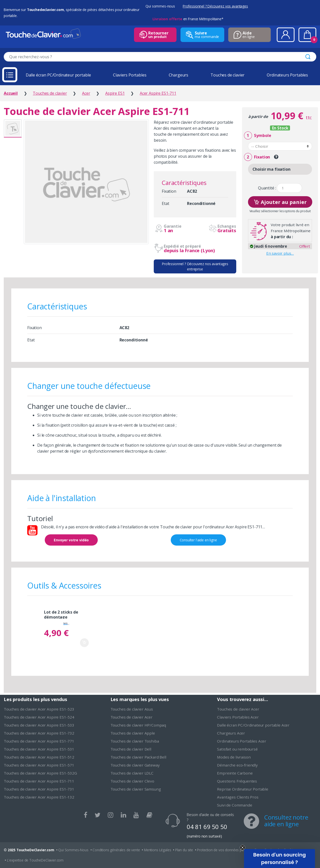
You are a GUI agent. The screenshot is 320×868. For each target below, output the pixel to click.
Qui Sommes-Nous (73, 850)
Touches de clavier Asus (132, 709)
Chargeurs (179, 75)
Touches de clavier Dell (131, 749)
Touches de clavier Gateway (135, 765)
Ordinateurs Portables (287, 75)
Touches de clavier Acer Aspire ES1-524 (39, 717)
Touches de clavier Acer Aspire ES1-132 (39, 797)
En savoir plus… (280, 253)
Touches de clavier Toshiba (135, 741)
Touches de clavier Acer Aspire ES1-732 (39, 733)
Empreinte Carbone (235, 773)
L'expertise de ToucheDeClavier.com (35, 860)
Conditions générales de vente (116, 850)
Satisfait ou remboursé (237, 749)
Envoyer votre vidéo (71, 540)
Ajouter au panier (280, 202)
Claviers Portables (130, 75)
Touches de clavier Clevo (132, 781)
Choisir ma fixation (271, 169)
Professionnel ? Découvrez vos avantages (215, 6)
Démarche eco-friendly (237, 765)
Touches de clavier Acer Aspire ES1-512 (39, 757)
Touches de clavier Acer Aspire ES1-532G (40, 773)
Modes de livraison (234, 757)
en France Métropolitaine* (188, 19)
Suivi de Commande (234, 805)
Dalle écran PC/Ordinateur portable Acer (253, 725)
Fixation (257, 157)
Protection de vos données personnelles (228, 850)
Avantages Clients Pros (238, 797)
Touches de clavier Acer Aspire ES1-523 (39, 709)
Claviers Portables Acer (238, 717)
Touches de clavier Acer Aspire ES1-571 (39, 765)
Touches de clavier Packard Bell (138, 757)
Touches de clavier (227, 75)
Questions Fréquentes (237, 781)
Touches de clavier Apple (133, 733)
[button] (279, 859)
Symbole (257, 136)
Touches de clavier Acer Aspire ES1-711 (39, 781)
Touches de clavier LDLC (132, 773)
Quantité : (267, 188)
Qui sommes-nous (160, 6)
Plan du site (184, 850)
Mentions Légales (157, 850)
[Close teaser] (242, 848)
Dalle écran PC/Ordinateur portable (58, 75)
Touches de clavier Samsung (136, 789)
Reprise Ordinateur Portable (243, 789)
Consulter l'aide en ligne (198, 540)
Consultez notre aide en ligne (286, 821)
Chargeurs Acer (231, 733)
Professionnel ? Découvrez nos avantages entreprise (195, 266)
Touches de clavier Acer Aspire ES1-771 (39, 741)
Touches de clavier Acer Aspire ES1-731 (39, 789)
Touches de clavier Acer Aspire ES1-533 (39, 725)
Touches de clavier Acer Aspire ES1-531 (39, 749)
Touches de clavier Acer (131, 717)
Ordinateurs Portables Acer (242, 741)
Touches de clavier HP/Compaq (138, 725)
